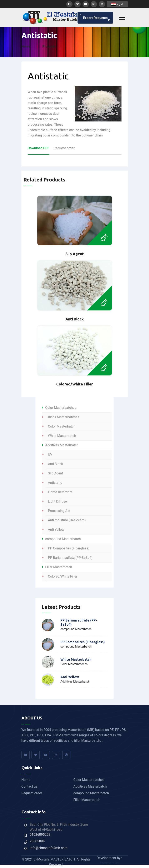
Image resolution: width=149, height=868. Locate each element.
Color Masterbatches (59, 408)
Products (49, 47)
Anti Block (55, 464)
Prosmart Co (109, 863)
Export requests (95, 18)
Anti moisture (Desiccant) (67, 520)
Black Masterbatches (64, 417)
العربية (117, 4)
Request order (32, 793)
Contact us (29, 786)
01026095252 (40, 835)
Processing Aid (59, 511)
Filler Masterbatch (57, 567)
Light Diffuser (58, 501)
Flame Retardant (60, 492)
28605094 (37, 841)
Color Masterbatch (62, 426)
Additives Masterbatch (60, 445)
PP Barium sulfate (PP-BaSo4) (70, 558)
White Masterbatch (62, 436)
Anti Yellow (56, 530)
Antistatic (55, 483)
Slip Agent (55, 473)
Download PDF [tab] (39, 148)
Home (26, 47)
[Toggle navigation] (122, 18)
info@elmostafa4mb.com (49, 848)
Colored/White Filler (63, 576)
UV (50, 455)
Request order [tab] (64, 148)
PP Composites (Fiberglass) (69, 548)
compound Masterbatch (61, 539)
